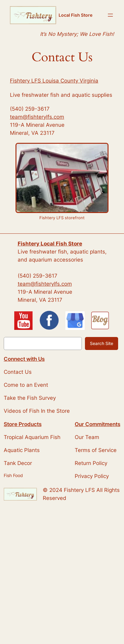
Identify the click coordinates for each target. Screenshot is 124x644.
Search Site (102, 343)
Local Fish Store (75, 15)
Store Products (23, 424)
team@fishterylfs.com (37, 117)
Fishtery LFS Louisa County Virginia (54, 81)
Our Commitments (97, 424)
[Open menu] (110, 15)
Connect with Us (24, 359)
